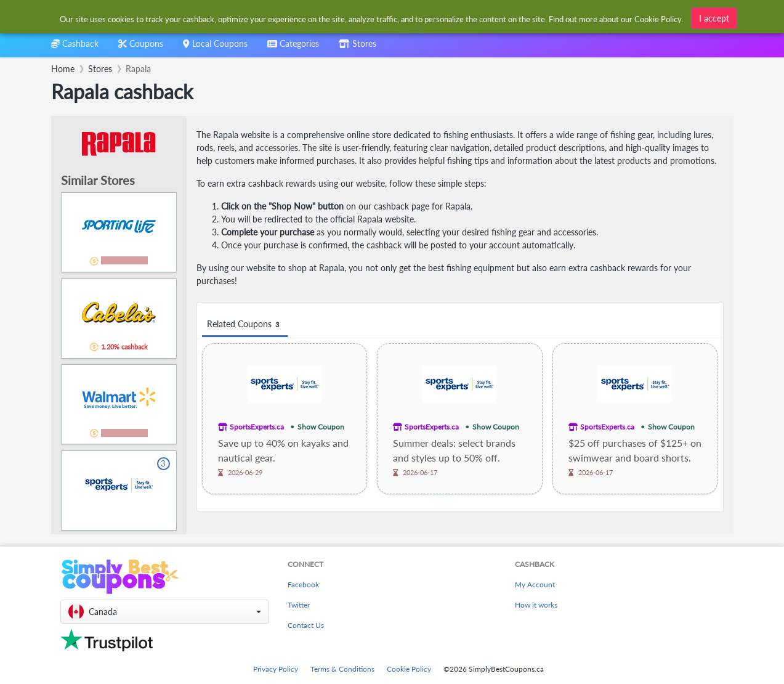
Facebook (303, 584)
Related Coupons (245, 324)
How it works (536, 605)
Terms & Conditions (342, 669)
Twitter (299, 605)
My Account (535, 584)
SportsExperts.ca (257, 427)
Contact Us (306, 625)
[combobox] (293, 48)
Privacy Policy (276, 669)
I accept (714, 16)
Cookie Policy (409, 669)
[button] (165, 612)
